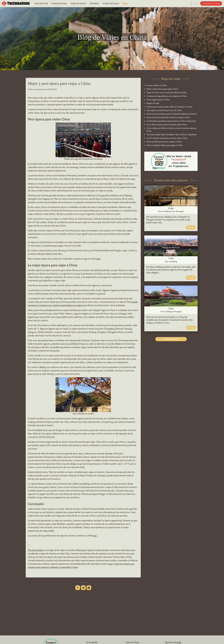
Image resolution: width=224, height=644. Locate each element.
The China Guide (35, 550)
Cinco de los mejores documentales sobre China (167, 125)
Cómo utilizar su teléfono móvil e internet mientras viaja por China (171, 130)
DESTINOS (94, 4)
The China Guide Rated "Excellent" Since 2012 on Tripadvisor (172, 135)
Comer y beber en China (157, 85)
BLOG (125, 4)
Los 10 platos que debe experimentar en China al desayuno (171, 121)
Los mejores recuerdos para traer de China (164, 110)
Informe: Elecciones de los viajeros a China (164, 142)
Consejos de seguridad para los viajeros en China (167, 96)
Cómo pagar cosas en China (158, 100)
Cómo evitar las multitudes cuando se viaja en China (168, 117)
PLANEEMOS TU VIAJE (211, 4)
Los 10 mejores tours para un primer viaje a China (167, 138)
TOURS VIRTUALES (111, 4)
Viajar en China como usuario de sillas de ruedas (166, 92)
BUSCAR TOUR (41, 4)
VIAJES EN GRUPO (78, 4)
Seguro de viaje (153, 103)
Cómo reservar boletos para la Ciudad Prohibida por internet (171, 114)
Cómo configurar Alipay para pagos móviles (165, 145)
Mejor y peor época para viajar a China (162, 89)
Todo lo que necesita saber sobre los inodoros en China (169, 107)
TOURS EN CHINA (59, 4)
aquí (98, 259)
